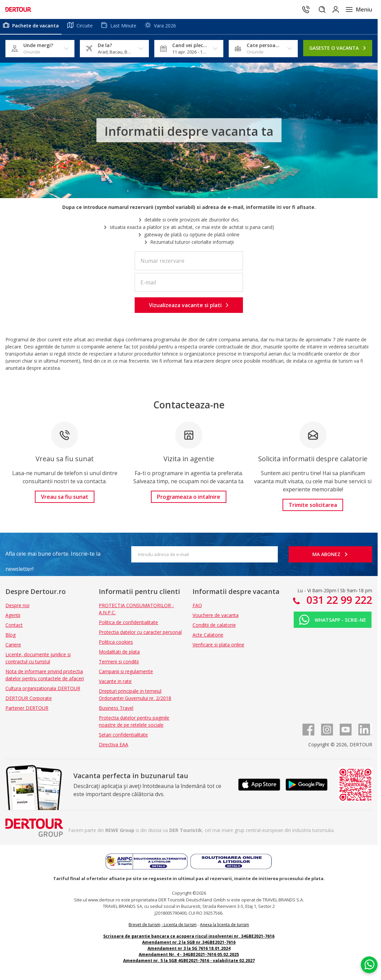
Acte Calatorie (208, 637)
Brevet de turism (144, 927)
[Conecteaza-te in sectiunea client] (330, 9)
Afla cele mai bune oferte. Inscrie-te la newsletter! (53, 558)
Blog (10, 637)
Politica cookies (116, 645)
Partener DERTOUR (27, 711)
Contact (14, 628)
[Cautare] (311, 9)
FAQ (197, 608)
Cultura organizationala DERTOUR (43, 691)
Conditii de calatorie (214, 628)
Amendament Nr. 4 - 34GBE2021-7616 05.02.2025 (189, 957)
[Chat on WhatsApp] (369, 965)
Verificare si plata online (218, 647)
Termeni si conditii (119, 664)
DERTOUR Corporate (29, 701)
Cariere (13, 647)
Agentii (13, 618)
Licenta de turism (180, 927)
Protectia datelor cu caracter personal (140, 635)
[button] (189, 308)
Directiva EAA (114, 747)
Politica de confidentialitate (128, 625)
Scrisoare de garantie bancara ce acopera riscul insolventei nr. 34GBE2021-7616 (189, 939)
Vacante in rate (115, 684)
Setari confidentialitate (123, 737)
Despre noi (17, 608)
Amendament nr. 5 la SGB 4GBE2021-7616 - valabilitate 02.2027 (189, 963)
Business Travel (116, 711)
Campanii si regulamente (126, 674)
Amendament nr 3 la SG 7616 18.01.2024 (189, 951)
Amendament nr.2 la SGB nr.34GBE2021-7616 (189, 945)
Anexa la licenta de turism (225, 927)
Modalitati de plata (119, 654)
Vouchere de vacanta (216, 618)
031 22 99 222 (338, 603)
